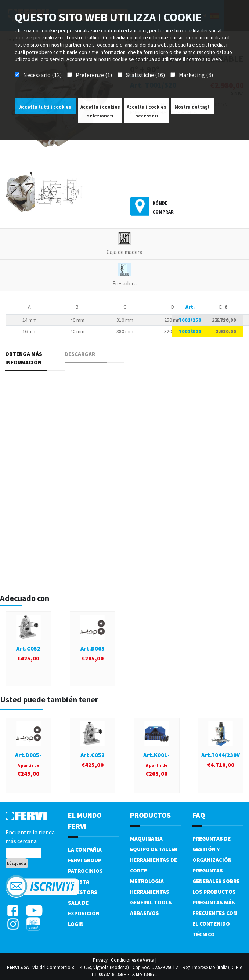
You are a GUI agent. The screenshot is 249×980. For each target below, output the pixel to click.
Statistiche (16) (145, 75)
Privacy (100, 960)
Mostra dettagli (193, 107)
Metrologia (147, 881)
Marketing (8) (196, 75)
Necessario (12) (42, 75)
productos (150, 815)
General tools (151, 902)
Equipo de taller (154, 849)
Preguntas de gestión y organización (212, 849)
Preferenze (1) (94, 75)
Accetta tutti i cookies (45, 107)
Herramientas (150, 892)
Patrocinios (85, 871)
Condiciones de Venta (133, 960)
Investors (83, 892)
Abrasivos (145, 913)
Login (76, 924)
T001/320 (190, 331)
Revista (79, 881)
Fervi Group (85, 860)
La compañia (85, 850)
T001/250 (190, 320)
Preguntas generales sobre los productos (216, 881)
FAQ (199, 815)
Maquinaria (146, 839)
